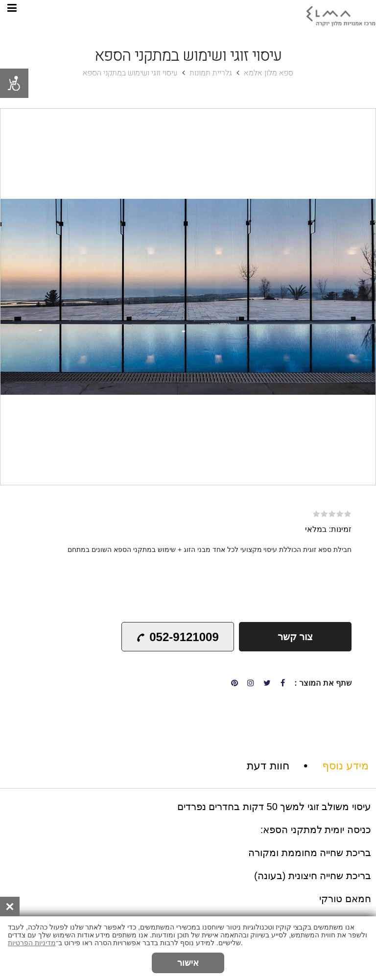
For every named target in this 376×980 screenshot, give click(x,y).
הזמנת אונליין (40, 960)
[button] (367, 118)
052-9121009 (177, 637)
